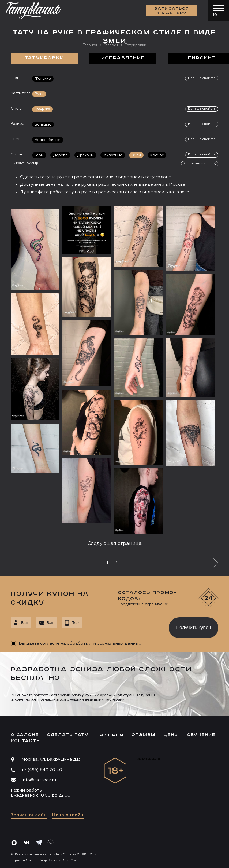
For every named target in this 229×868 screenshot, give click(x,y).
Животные (113, 155)
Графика (42, 109)
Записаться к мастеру (172, 11)
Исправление (123, 58)
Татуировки (44, 58)
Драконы (85, 155)
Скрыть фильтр (26, 163)
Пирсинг (202, 58)
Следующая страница (115, 543)
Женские (43, 78)
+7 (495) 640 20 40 (42, 770)
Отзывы (144, 734)
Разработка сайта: (59, 860)
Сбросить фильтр (198, 163)
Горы (39, 155)
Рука (39, 94)
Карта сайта (21, 860)
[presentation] (121, 626)
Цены (171, 734)
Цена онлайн (68, 815)
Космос (157, 155)
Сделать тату (68, 734)
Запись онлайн (29, 815)
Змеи (136, 155)
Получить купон (194, 627)
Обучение (201, 734)
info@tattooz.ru (39, 780)
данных (133, 644)
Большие (43, 124)
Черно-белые (48, 140)
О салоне (25, 734)
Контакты (26, 741)
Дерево (60, 155)
